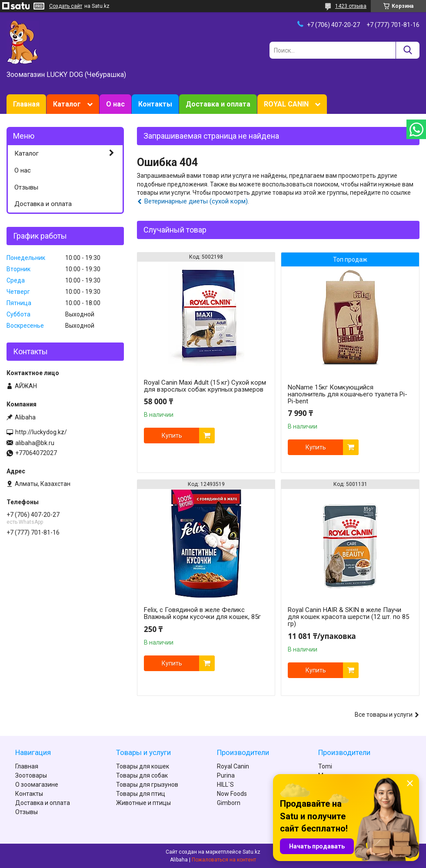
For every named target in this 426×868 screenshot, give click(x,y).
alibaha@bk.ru (35, 443)
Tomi (325, 766)
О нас (115, 104)
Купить (172, 436)
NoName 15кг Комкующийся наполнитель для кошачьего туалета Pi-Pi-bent (348, 394)
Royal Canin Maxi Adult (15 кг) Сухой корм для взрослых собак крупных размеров (205, 386)
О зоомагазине (37, 785)
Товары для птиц (141, 794)
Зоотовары (31, 775)
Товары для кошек (143, 766)
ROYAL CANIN (286, 104)
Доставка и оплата (218, 104)
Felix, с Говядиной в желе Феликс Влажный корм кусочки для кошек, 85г (202, 613)
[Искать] (408, 50)
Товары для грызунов (147, 785)
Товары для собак (142, 775)
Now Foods (232, 794)
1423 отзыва (351, 6)
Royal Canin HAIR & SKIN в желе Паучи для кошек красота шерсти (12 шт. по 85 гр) (348, 617)
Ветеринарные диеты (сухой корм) (196, 201)
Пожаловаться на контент (224, 860)
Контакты (155, 104)
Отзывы (26, 187)
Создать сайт (66, 6)
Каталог (67, 104)
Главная (26, 104)
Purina (226, 775)
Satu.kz (251, 852)
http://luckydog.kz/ (41, 432)
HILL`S (225, 785)
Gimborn (229, 803)
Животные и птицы (143, 803)
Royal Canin (233, 766)
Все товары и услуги (384, 715)
